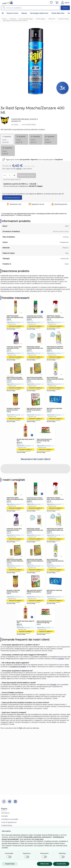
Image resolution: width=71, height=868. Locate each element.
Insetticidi (52, 19)
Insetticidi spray (63, 19)
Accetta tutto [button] (61, 864)
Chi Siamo (5, 813)
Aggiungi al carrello (15, 326)
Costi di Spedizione (9, 822)
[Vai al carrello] (57, 3)
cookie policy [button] (39, 839)
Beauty (24, 13)
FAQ (20, 710)
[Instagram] (4, 802)
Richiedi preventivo (12, 198)
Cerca (65, 8)
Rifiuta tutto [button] (45, 864)
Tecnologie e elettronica (39, 13)
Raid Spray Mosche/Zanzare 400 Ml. (15, 20)
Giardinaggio (40, 19)
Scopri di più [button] (10, 864)
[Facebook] (10, 802)
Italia (34, 184)
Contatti (61, 641)
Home (4, 19)
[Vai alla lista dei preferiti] (51, 3)
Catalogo (13, 19)
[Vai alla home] (7, 3)
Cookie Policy (7, 825)
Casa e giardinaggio (26, 19)
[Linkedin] (15, 802)
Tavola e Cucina (12, 13)
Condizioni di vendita (18, 649)
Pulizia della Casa (58, 13)
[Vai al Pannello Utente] (65, 3)
